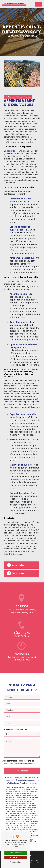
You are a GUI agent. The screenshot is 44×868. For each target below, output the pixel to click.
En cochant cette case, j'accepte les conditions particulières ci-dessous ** (20, 758)
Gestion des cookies (31, 863)
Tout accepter (16, 853)
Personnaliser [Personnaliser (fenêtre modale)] (16, 862)
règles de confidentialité (15, 777)
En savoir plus (15, 565)
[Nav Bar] (38, 4)
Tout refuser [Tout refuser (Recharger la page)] (16, 858)
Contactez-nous (16, 573)
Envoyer (24, 767)
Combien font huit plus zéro (16, 726)
